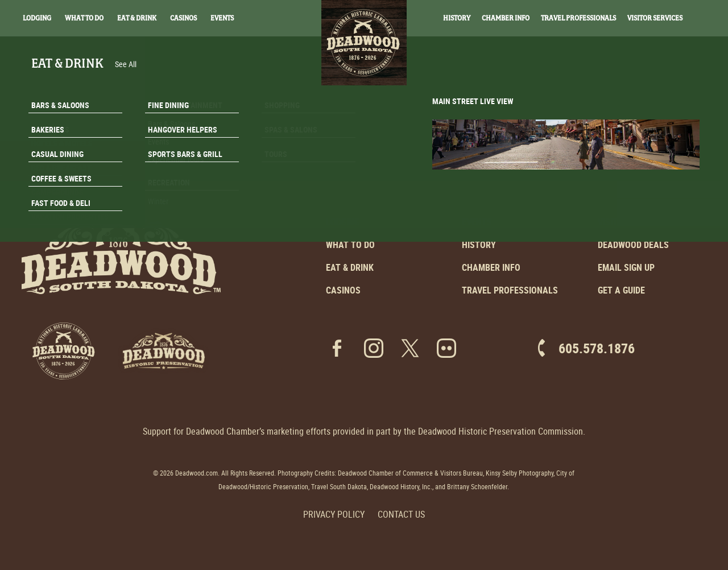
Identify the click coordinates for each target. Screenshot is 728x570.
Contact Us (401, 514)
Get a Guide (621, 290)
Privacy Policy (334, 514)
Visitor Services (655, 18)
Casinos (183, 18)
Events (222, 18)
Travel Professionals (578, 18)
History (457, 18)
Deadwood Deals (633, 245)
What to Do (350, 245)
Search (705, 19)
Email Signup (659, 184)
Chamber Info (506, 18)
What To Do (84, 18)
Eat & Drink (137, 18)
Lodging (37, 18)
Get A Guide (658, 213)
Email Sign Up (626, 267)
